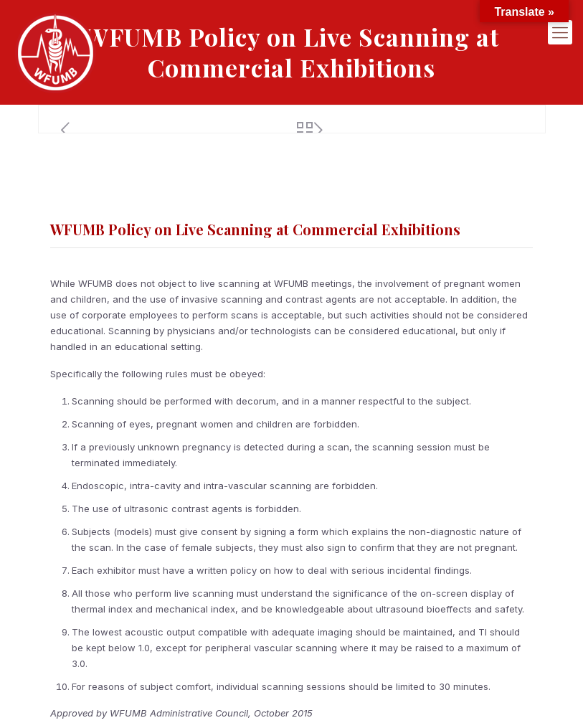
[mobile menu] (560, 32)
